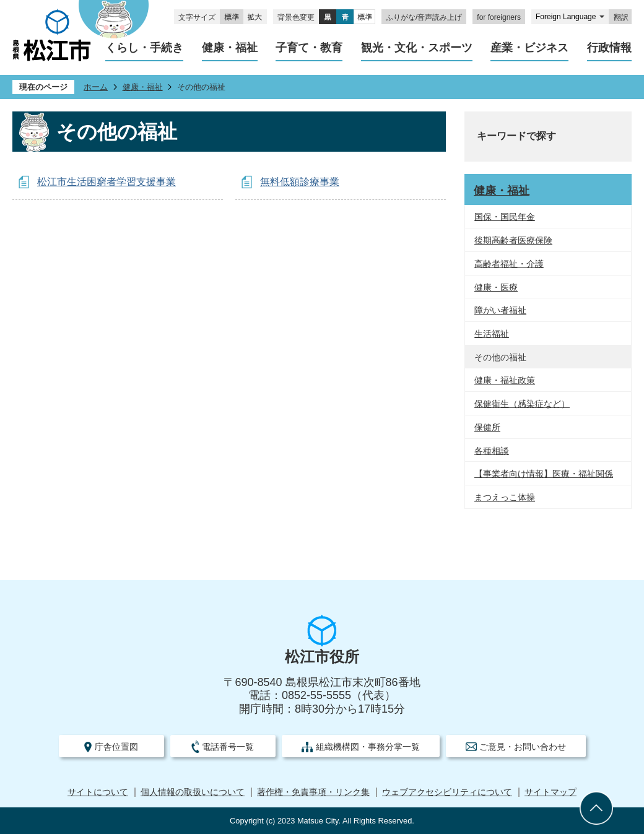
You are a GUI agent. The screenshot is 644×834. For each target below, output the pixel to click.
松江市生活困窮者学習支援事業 (107, 182)
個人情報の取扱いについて (193, 792)
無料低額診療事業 (300, 182)
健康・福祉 (143, 87)
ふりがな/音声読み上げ (424, 17)
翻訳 (621, 17)
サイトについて (98, 792)
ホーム (96, 87)
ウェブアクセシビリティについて (447, 792)
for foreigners (499, 17)
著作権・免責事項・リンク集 (313, 792)
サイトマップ (550, 792)
